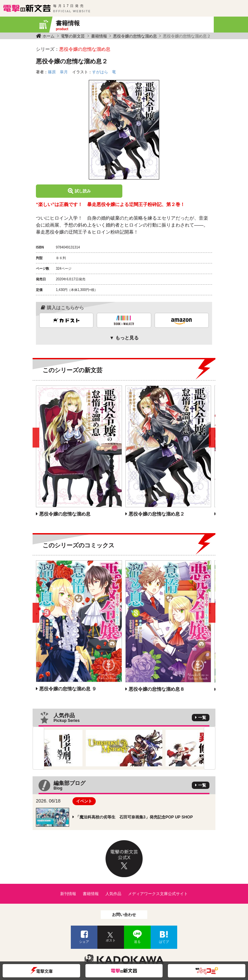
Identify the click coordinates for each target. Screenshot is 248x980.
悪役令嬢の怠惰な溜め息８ (157, 689)
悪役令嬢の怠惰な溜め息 (135, 36)
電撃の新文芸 (73, 36)
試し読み (83, 191)
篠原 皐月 (58, 72)
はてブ (164, 942)
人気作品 (113, 894)
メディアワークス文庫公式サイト (158, 894)
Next (210, 748)
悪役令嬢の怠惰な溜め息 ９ (68, 689)
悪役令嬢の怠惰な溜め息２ (157, 514)
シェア (84, 942)
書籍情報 (99, 36)
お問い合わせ (124, 915)
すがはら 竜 (104, 72)
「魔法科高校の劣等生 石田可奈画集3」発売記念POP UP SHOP (134, 817)
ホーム (49, 36)
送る (137, 942)
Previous (38, 748)
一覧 (202, 718)
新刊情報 (68, 894)
